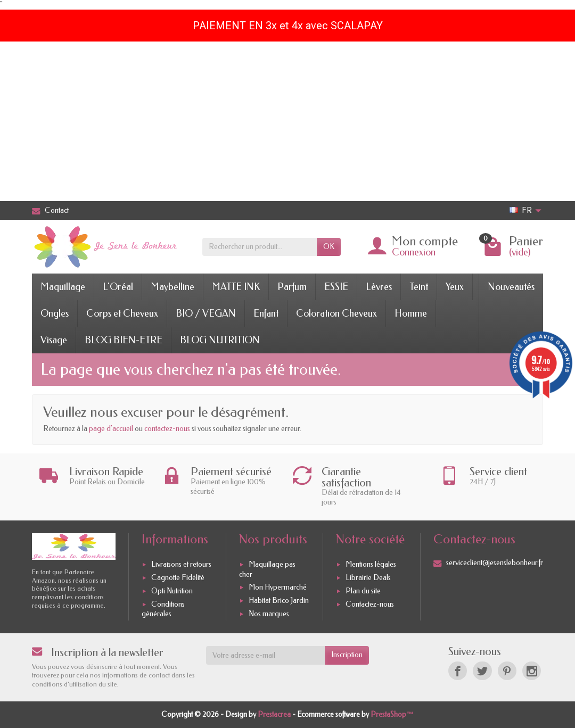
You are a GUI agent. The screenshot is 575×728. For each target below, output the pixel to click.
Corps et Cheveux (122, 313)
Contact (50, 210)
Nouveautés (511, 287)
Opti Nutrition (172, 591)
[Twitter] (482, 671)
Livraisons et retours (181, 565)
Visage (54, 340)
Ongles (55, 313)
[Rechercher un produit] (260, 247)
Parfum (292, 287)
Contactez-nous (370, 604)
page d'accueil (111, 429)
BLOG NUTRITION (220, 340)
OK (329, 247)
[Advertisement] (287, 121)
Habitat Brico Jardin (279, 601)
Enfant (266, 313)
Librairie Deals (368, 578)
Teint (419, 287)
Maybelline (172, 287)
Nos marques (269, 614)
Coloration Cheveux (336, 313)
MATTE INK (236, 287)
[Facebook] (458, 671)
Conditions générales (163, 609)
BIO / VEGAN (206, 313)
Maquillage (63, 287)
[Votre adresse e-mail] (266, 655)
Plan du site (363, 591)
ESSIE (336, 287)
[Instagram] (532, 671)
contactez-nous (167, 429)
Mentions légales (371, 565)
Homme (411, 313)
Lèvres (379, 287)
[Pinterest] (507, 671)
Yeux (455, 287)
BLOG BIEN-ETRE (124, 340)
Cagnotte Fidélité (178, 578)
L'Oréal (118, 287)
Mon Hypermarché (278, 587)
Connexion (414, 252)
